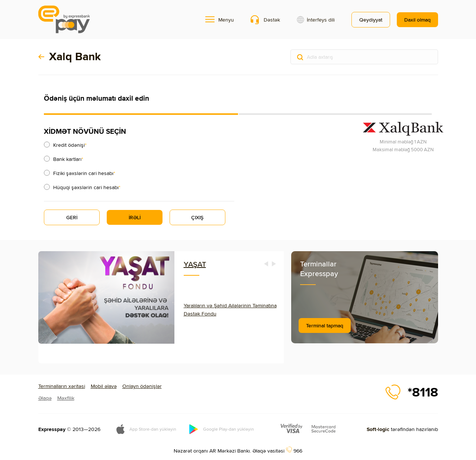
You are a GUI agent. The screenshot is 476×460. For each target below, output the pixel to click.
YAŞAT (195, 264)
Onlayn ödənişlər (142, 386)
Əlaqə (45, 398)
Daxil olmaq (417, 20)
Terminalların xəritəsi (62, 386)
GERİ (72, 217)
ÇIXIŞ (197, 217)
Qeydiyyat (371, 20)
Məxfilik (66, 398)
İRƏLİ (135, 217)
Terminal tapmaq (325, 325)
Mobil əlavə (104, 386)
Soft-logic (378, 429)
